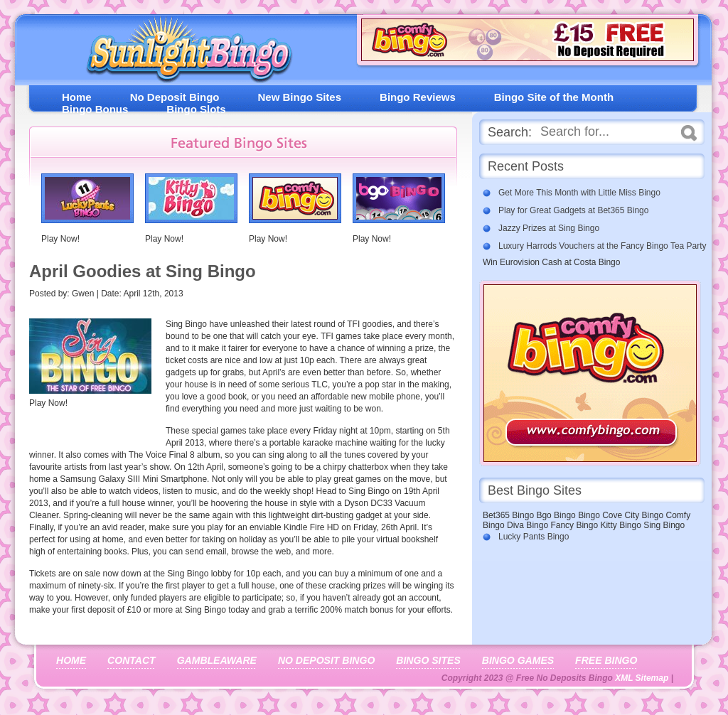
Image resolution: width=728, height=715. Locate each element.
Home (77, 97)
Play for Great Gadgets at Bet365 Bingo (573, 210)
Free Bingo (606, 660)
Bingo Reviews (418, 97)
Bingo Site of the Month (554, 97)
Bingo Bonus (95, 109)
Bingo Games (518, 660)
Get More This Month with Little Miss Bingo (579, 193)
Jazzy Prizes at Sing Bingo (549, 228)
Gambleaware (217, 660)
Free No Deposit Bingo (183, 53)
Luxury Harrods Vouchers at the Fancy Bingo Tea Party (603, 246)
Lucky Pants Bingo (534, 537)
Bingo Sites (428, 660)
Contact (132, 660)
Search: (510, 132)
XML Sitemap (642, 678)
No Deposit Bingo (175, 97)
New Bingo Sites (300, 97)
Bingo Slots (196, 109)
